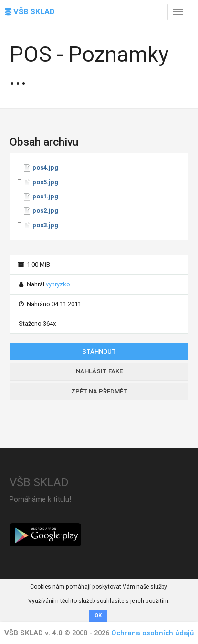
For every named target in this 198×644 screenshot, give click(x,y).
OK (98, 616)
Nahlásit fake (99, 371)
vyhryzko (58, 284)
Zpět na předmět (99, 391)
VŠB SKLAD (30, 12)
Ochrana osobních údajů (152, 633)
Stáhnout (99, 352)
